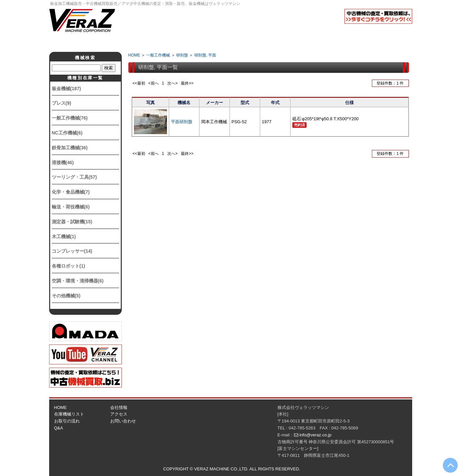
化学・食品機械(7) (71, 192)
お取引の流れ (67, 421)
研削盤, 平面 (205, 55)
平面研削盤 (182, 122)
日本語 (363, 31)
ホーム (93, 42)
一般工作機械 (158, 55)
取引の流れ (203, 42)
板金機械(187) (66, 89)
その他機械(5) (66, 296)
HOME (134, 55)
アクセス (313, 42)
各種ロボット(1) (68, 266)
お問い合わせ (123, 421)
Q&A (258, 42)
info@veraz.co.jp (315, 435)
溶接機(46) (63, 163)
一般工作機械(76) (70, 118)
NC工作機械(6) (67, 133)
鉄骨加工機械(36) (70, 148)
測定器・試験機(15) (72, 222)
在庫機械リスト (69, 414)
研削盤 (182, 55)
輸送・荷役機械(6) (71, 207)
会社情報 (148, 42)
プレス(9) (62, 103)
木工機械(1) (64, 237)
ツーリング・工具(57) (74, 177)
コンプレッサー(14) (72, 251)
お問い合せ (368, 42)
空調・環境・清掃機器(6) (78, 281)
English (396, 31)
